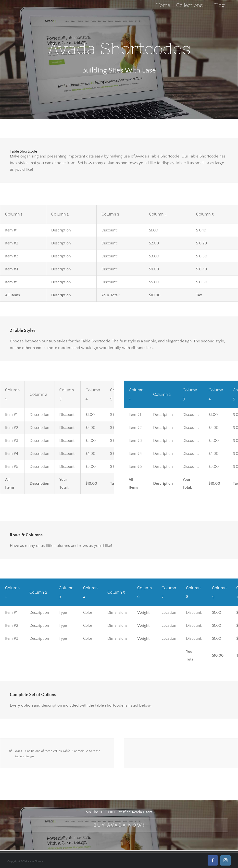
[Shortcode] (119, 60)
